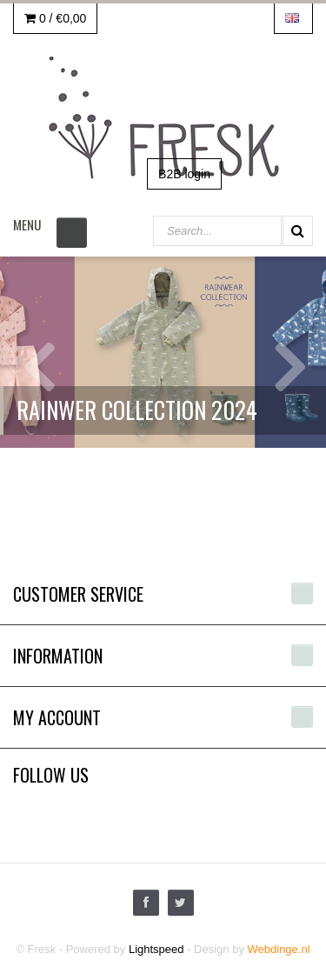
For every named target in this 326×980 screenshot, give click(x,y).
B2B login (184, 174)
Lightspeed (156, 949)
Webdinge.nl (279, 949)
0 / (55, 18)
